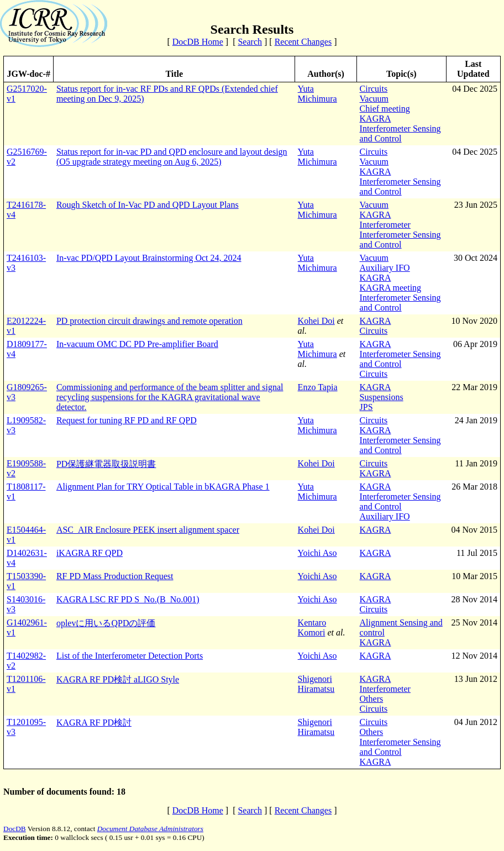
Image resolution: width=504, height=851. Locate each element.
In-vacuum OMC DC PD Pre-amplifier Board (137, 344)
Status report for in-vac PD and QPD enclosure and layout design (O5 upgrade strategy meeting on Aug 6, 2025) (172, 157)
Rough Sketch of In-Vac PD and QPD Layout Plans (148, 205)
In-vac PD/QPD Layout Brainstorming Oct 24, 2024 (149, 258)
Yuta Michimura (317, 94)
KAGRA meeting (391, 288)
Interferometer (385, 225)
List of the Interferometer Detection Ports (130, 656)
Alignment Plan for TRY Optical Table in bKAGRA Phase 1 (163, 487)
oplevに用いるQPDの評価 (106, 623)
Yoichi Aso (317, 553)
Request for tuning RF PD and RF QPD (127, 420)
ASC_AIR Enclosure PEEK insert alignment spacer (148, 530)
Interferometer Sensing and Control (400, 133)
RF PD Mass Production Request (115, 576)
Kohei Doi (316, 321)
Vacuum (374, 99)
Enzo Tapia (318, 387)
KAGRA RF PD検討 (94, 723)
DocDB (15, 829)
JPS (366, 407)
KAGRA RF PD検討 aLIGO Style (118, 679)
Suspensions (382, 397)
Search (250, 42)
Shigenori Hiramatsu (316, 684)
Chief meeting (385, 109)
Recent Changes (303, 42)
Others (372, 699)
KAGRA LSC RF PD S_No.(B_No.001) (128, 599)
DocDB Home (198, 42)
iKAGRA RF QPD (90, 553)
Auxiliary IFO (385, 268)
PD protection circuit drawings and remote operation (149, 321)
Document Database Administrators (150, 829)
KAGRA (376, 119)
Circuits (374, 89)
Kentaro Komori (312, 627)
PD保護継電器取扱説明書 (106, 464)
